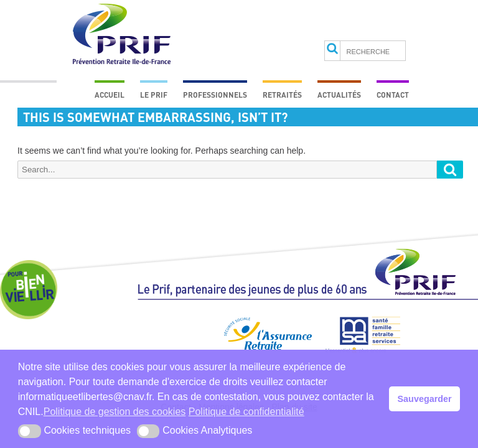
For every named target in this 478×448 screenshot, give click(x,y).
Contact (393, 95)
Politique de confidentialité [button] (246, 412)
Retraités (282, 95)
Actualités (339, 95)
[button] (30, 431)
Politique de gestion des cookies (115, 412)
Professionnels (215, 95)
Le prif (154, 95)
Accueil (110, 95)
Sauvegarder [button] (425, 399)
